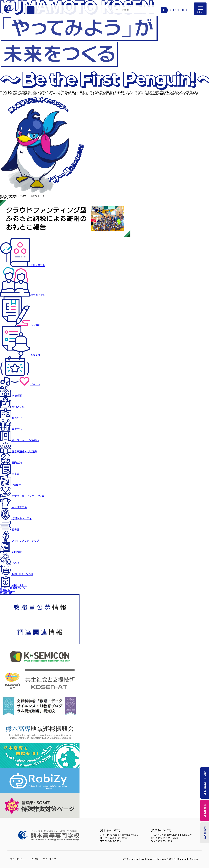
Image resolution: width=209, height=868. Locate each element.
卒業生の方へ (7, 591)
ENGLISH (179, 10)
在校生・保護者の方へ (12, 588)
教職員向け (6, 593)
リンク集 (34, 859)
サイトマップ (49, 859)
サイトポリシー (18, 859)
